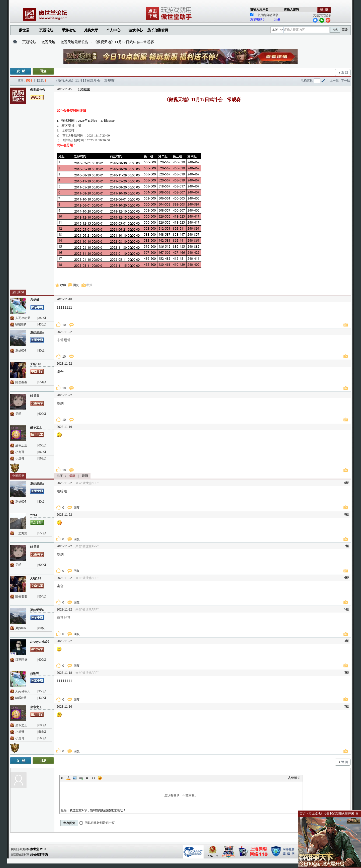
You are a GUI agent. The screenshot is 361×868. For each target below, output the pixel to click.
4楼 (347, 641)
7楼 (347, 546)
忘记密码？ (258, 20)
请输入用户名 (259, 10)
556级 (42, 533)
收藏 (63, 285)
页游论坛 (46, 30)
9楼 (347, 483)
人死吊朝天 (23, 318)
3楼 (347, 673)
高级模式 (294, 778)
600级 (42, 414)
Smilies (100, 778)
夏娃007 (21, 351)
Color (68, 778)
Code (94, 778)
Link (81, 778)
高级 (345, 30)
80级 (41, 351)
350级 (42, 318)
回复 (76, 285)
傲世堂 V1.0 (38, 849)
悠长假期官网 (158, 30)
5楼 (347, 609)
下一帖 (345, 81)
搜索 (335, 30)
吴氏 (18, 414)
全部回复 (18, 476)
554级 (42, 382)
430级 (42, 324)
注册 (277, 20)
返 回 (345, 73)
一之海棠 (21, 533)
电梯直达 (307, 81)
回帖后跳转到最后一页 (97, 823)
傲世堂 (24, 30)
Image (75, 778)
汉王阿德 (21, 660)
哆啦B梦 (21, 324)
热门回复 (18, 292)
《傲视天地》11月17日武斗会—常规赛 (124, 42)
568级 (42, 452)
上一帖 (334, 81)
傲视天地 (48, 42)
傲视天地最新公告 (74, 42)
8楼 (347, 514)
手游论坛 (69, 30)
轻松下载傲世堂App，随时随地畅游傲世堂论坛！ (93, 810)
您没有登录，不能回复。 (181, 795)
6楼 (347, 578)
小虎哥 (20, 452)
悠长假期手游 (39, 855)
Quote (87, 778)
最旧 (85, 476)
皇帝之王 (21, 445)
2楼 (347, 706)
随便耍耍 (21, 382)
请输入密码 (291, 10)
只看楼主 (84, 89)
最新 (72, 476)
